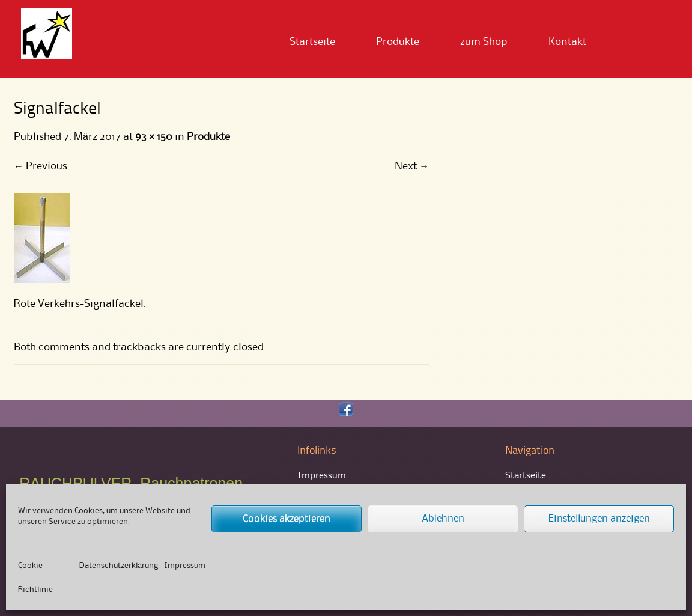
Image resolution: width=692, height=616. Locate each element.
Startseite (312, 42)
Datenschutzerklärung (119, 566)
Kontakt (567, 42)
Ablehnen (443, 519)
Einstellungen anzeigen (599, 519)
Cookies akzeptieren (287, 519)
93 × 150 (154, 137)
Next (412, 166)
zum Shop (484, 42)
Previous (41, 166)
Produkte (398, 42)
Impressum (185, 566)
